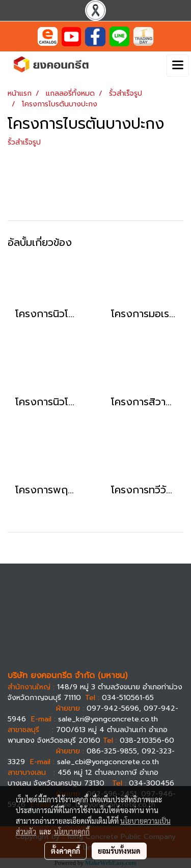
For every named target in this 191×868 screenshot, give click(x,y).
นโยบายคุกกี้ (72, 831)
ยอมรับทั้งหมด (119, 851)
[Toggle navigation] (178, 66)
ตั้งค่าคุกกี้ (65, 851)
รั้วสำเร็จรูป (24, 142)
